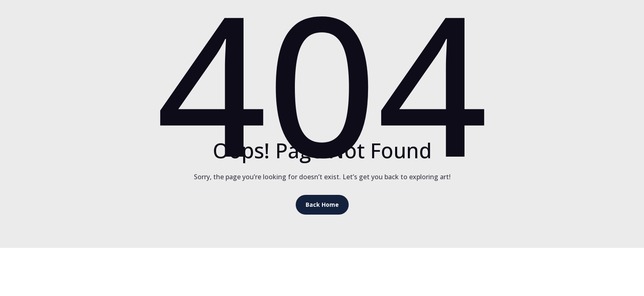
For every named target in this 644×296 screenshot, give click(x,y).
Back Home (322, 205)
